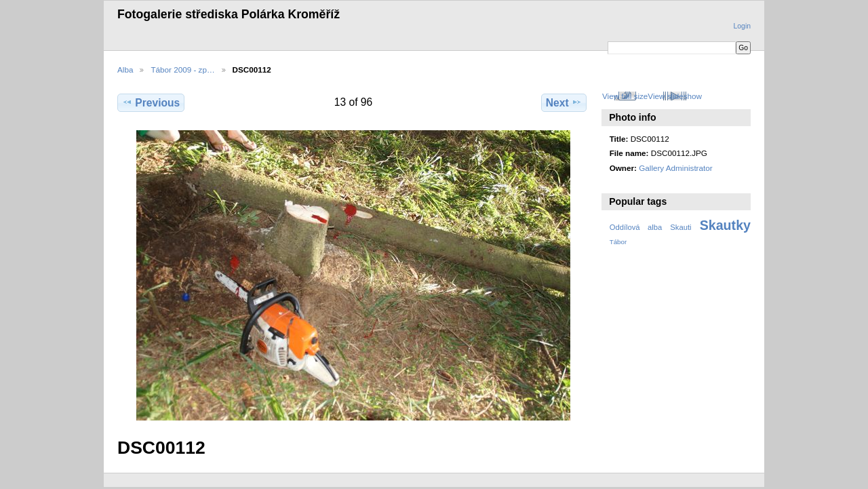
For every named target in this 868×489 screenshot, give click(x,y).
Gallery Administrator (675, 168)
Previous (151, 102)
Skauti (680, 227)
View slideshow (675, 96)
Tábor (618, 242)
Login (742, 26)
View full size (625, 96)
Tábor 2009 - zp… (182, 70)
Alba (125, 70)
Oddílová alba (636, 227)
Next (564, 102)
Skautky (725, 225)
